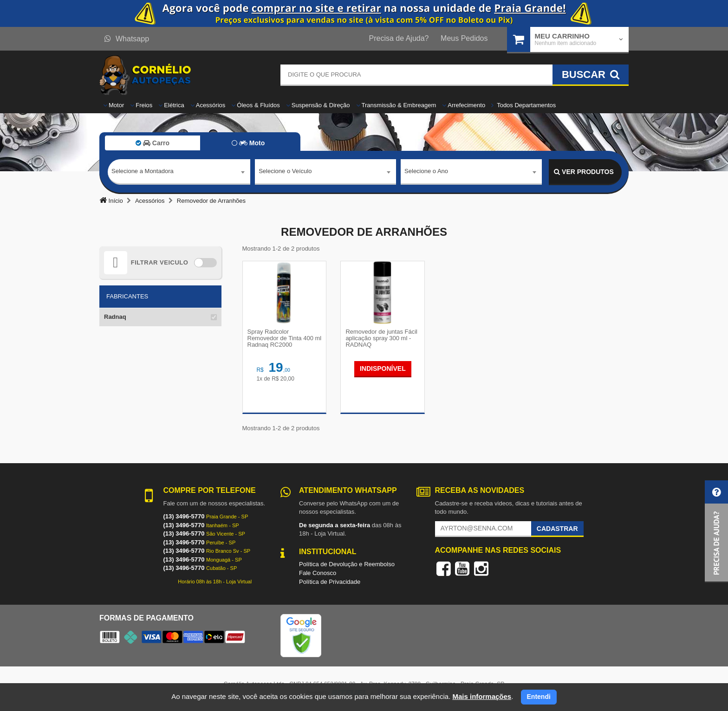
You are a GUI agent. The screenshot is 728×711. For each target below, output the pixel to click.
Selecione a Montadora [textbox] (143, 171)
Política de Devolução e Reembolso (347, 564)
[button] (716, 532)
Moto (248, 143)
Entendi (539, 697)
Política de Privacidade (330, 582)
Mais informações (482, 696)
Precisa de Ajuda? (399, 38)
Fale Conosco (318, 573)
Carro (153, 143)
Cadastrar (557, 529)
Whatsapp (127, 39)
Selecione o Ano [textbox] (426, 171)
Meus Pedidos (464, 38)
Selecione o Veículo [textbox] (285, 171)
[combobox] (179, 172)
